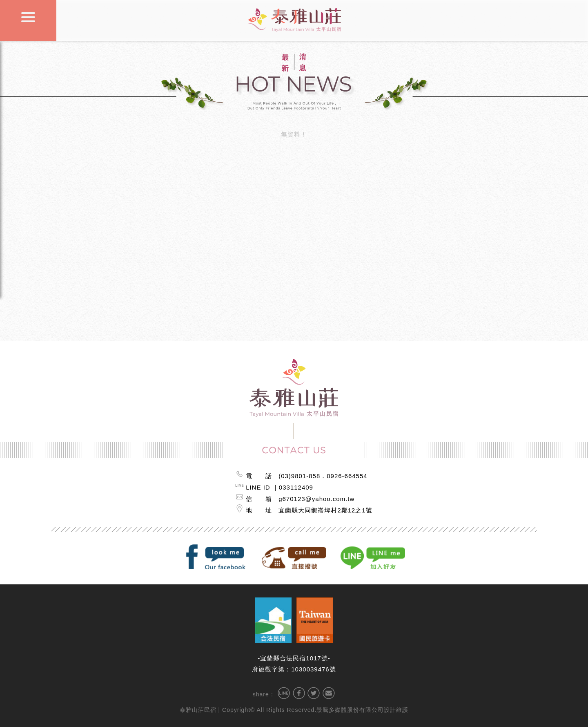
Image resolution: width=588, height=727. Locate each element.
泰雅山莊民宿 (198, 710)
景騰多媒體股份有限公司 (350, 710)
